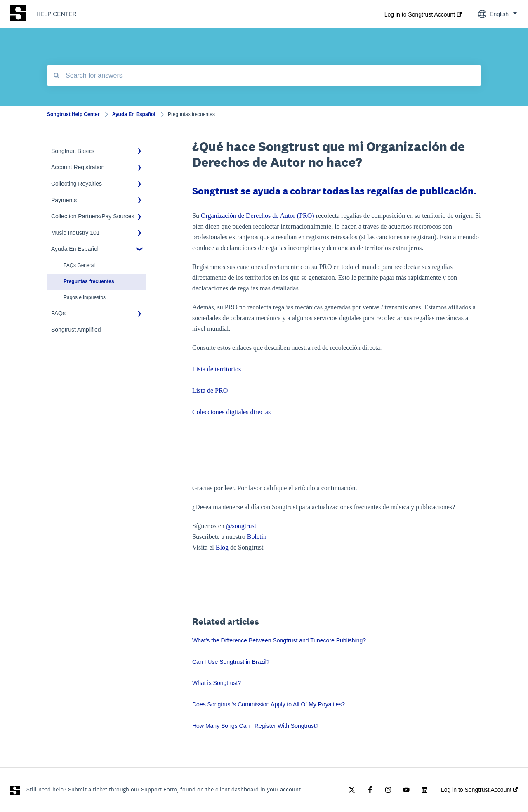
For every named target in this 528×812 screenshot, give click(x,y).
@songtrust (242, 526)
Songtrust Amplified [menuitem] (76, 330)
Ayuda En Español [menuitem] (75, 249)
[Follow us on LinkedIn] (424, 790)
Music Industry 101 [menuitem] (75, 233)
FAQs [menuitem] (58, 313)
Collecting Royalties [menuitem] (77, 184)
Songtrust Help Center (73, 114)
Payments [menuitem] (64, 200)
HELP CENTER (57, 14)
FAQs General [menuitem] (79, 265)
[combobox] (264, 76)
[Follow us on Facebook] (370, 790)
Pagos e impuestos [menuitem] (85, 297)
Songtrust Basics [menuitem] (73, 151)
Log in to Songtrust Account (420, 14)
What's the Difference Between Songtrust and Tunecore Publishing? (279, 640)
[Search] (57, 76)
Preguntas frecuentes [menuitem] (89, 281)
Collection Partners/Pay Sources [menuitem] (93, 216)
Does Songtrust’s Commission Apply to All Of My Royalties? (269, 704)
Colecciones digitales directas (231, 412)
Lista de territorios (217, 369)
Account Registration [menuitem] (78, 167)
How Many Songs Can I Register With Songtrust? (256, 726)
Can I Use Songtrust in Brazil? (231, 662)
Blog (222, 547)
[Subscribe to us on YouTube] (406, 790)
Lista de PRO (210, 391)
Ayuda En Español (134, 114)
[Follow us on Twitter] (352, 790)
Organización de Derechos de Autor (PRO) (258, 216)
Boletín (257, 537)
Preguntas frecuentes (191, 114)
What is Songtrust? (217, 683)
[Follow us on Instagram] (388, 790)
